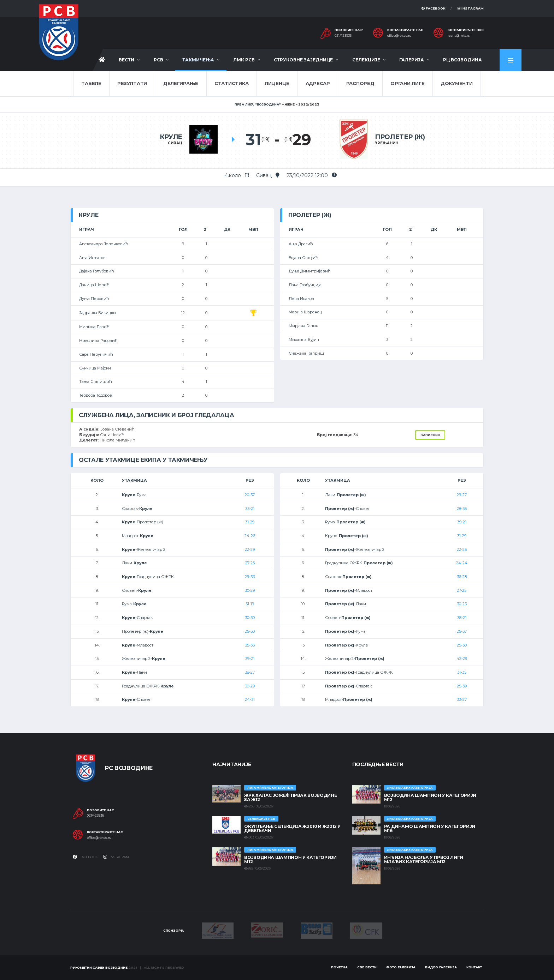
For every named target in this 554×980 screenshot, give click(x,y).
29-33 (250, 577)
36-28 (462, 577)
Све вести (367, 967)
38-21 (462, 618)
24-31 (250, 699)
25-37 (462, 631)
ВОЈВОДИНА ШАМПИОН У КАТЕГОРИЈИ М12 (290, 859)
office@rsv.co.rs (399, 36)
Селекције (366, 60)
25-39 (462, 686)
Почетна (339, 967)
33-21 (250, 509)
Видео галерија (441, 967)
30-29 (250, 590)
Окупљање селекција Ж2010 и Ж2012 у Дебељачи (292, 828)
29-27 (462, 495)
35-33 (250, 645)
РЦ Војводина (462, 60)
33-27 (462, 699)
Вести (126, 60)
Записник (430, 435)
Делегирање (181, 83)
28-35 (462, 509)
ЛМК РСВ (244, 60)
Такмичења (198, 60)
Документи (457, 83)
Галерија (412, 60)
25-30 (250, 631)
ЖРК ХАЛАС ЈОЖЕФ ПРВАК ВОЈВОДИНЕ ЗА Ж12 (290, 797)
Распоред (360, 83)
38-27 (250, 672)
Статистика (231, 83)
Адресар (318, 83)
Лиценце (277, 83)
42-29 (462, 659)
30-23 (462, 604)
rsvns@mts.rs (459, 36)
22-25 (462, 549)
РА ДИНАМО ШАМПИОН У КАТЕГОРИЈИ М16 (430, 828)
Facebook (434, 8)
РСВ (158, 60)
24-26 (250, 536)
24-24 (462, 563)
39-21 (250, 659)
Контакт (474, 967)
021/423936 (343, 36)
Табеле (91, 83)
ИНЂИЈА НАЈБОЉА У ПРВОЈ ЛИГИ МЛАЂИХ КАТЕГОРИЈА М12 (424, 859)
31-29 (250, 522)
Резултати (132, 83)
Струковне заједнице (303, 60)
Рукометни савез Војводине (99, 967)
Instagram (471, 8)
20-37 (250, 495)
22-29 (250, 549)
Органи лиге (407, 83)
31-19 (250, 604)
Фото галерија (401, 967)
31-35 (462, 672)
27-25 (250, 563)
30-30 (250, 618)
